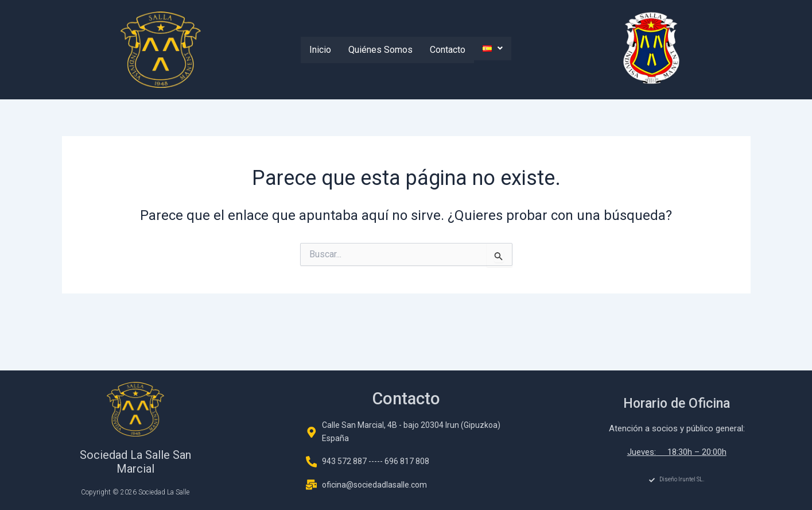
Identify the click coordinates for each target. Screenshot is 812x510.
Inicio (320, 50)
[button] (493, 49)
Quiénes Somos (380, 50)
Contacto (448, 50)
